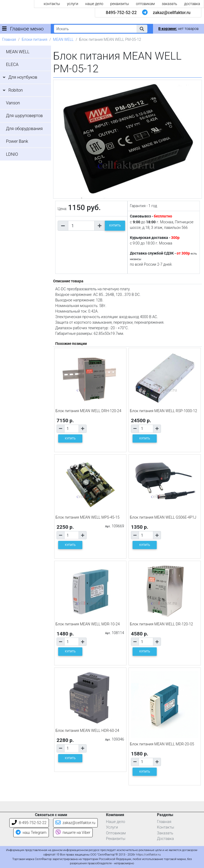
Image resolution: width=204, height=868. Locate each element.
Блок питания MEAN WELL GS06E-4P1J (163, 517)
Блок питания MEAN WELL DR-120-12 (161, 624)
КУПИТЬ (115, 226)
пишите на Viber (73, 833)
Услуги (112, 827)
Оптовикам (116, 833)
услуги (73, 4)
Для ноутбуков (23, 77)
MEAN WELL (63, 39)
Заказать (165, 833)
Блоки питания (35, 39)
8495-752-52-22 (121, 13)
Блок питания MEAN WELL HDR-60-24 (87, 731)
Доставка (165, 839)
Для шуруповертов (24, 116)
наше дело (94, 4)
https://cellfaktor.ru (148, 855)
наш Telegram (31, 833)
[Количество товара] (81, 226)
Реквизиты (116, 839)
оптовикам (145, 4)
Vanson (13, 103)
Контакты (166, 827)
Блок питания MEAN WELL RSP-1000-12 (163, 411)
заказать (169, 4)
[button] (142, 29)
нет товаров (178, 29)
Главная (9, 39)
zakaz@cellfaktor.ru (172, 13)
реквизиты (120, 4)
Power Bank (17, 141)
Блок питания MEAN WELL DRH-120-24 (88, 411)
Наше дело (116, 822)
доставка (192, 4)
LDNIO (12, 154)
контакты (52, 4)
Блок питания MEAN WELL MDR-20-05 (162, 744)
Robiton (15, 90)
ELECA (12, 64)
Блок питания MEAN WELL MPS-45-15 (88, 517)
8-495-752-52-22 (29, 823)
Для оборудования (24, 129)
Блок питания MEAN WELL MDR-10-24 (88, 624)
